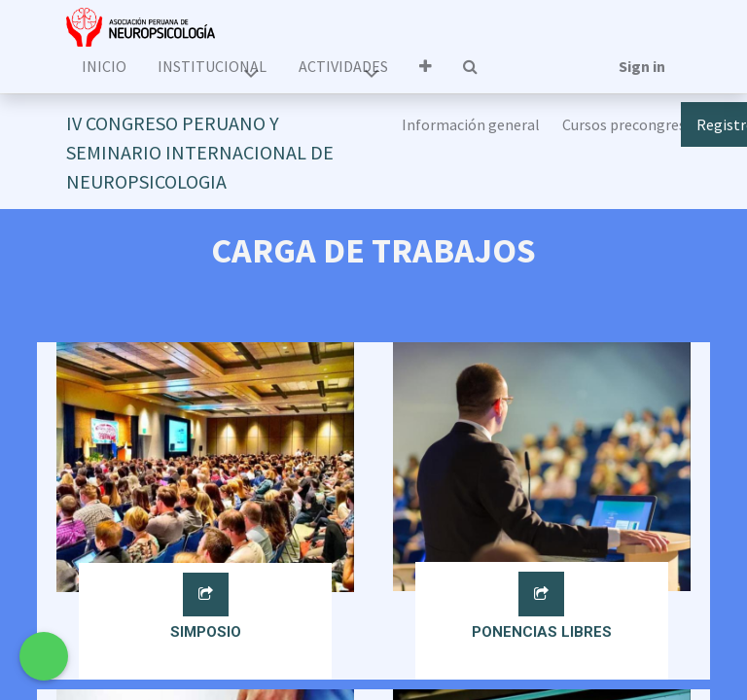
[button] (426, 66)
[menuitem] (104, 66)
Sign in (642, 66)
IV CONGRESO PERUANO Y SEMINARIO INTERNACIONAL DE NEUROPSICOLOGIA (200, 152)
